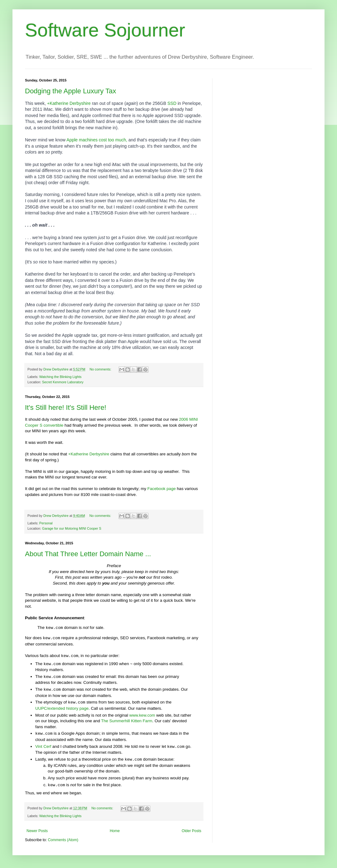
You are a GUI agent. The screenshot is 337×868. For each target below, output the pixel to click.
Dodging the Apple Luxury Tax (71, 91)
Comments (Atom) (63, 840)
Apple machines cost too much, (97, 140)
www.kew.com (142, 715)
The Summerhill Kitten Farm (127, 721)
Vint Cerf (43, 746)
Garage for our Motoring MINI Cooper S (72, 528)
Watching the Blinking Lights (60, 377)
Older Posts (191, 831)
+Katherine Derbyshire (69, 103)
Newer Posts (37, 831)
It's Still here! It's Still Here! (66, 407)
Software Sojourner (105, 30)
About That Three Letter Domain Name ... (88, 554)
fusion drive (171, 170)
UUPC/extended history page (62, 708)
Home (115, 831)
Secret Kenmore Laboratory (63, 382)
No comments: (101, 369)
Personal (46, 523)
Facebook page (161, 489)
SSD (172, 103)
